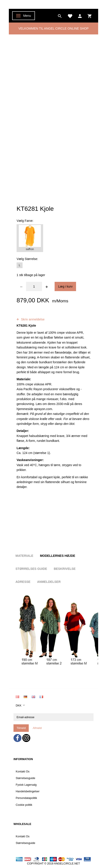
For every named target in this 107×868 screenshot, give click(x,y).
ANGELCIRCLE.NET (67, 864)
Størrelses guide (31, 569)
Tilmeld (21, 728)
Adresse (23, 582)
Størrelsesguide (25, 778)
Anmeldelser (49, 582)
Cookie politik (24, 805)
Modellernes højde (58, 556)
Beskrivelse (65, 569)
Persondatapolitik (26, 798)
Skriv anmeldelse (32, 319)
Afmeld (37, 728)
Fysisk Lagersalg (26, 785)
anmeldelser (50, 314)
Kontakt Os (23, 772)
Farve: (25, 221)
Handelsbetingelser (28, 791)
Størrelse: (27, 259)
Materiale (24, 556)
